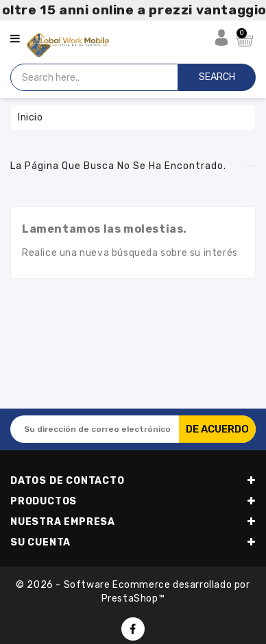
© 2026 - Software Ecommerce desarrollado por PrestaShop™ (133, 592)
